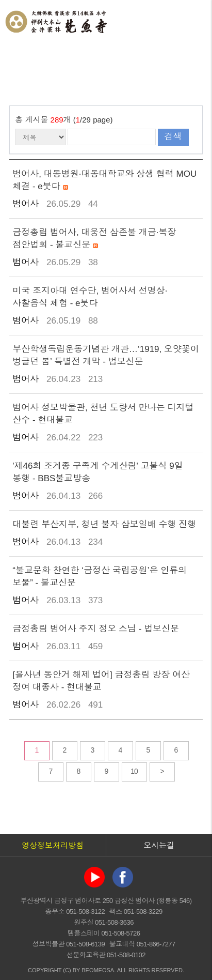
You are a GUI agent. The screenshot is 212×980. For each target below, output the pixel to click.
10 (134, 771)
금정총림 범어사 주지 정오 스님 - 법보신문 (96, 629)
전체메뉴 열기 (194, 21)
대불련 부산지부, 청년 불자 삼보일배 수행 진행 (104, 524)
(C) (67, 970)
